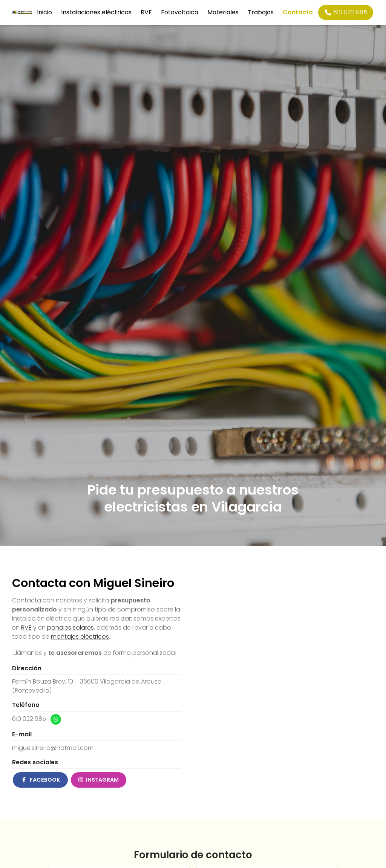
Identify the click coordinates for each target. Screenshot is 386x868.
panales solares (70, 628)
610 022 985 (29, 719)
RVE (26, 628)
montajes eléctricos (80, 637)
